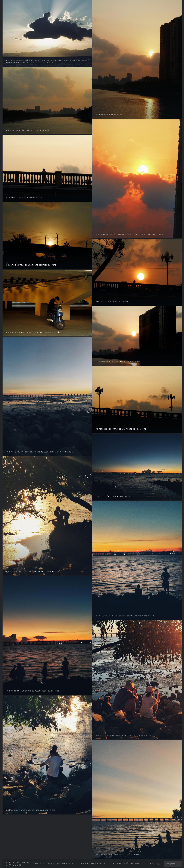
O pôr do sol (14, 865)
